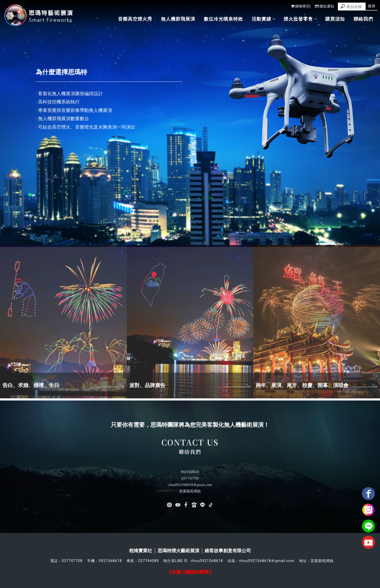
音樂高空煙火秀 (135, 19)
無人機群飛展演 (178, 19)
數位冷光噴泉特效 (223, 19)
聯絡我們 (363, 19)
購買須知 (335, 19)
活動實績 (263, 19)
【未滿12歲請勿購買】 (190, 572)
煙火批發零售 (300, 19)
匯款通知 (324, 6)
